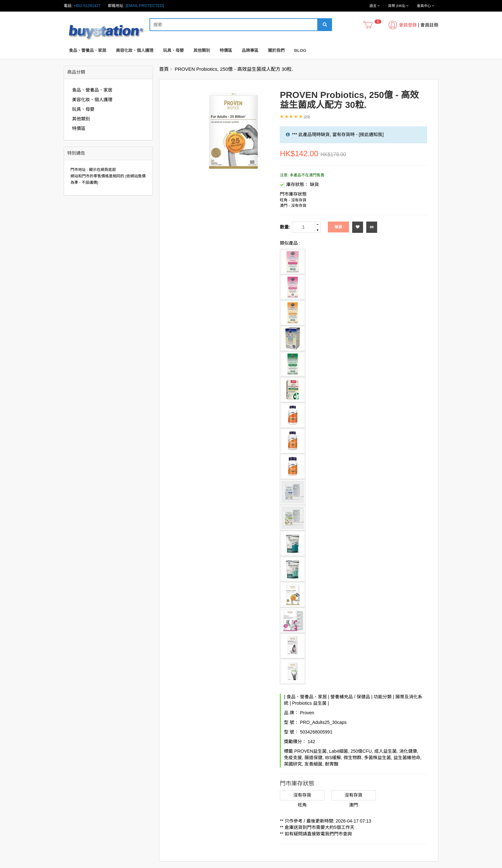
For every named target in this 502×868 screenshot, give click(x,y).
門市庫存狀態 (293, 194)
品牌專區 (250, 50)
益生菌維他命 (407, 758)
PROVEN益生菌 (310, 751)
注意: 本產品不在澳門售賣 (302, 175)
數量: (285, 227)
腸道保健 (313, 758)
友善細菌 (313, 764)
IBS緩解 (333, 758)
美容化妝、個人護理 (135, 50)
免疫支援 (293, 758)
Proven (307, 713)
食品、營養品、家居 (88, 50)
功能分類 (383, 697)
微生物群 (352, 758)
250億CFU (361, 751)
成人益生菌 (385, 751)
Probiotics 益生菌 (309, 703)
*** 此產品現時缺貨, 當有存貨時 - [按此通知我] (338, 134)
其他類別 (202, 50)
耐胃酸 (332, 764)
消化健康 (408, 751)
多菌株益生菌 (377, 758)
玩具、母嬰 (173, 50)
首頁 (164, 69)
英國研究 (293, 764)
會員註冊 (429, 25)
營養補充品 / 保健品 (350, 697)
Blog (300, 50)
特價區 (226, 50)
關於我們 (276, 50)
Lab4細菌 (339, 751)
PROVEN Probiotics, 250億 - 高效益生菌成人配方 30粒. (234, 69)
